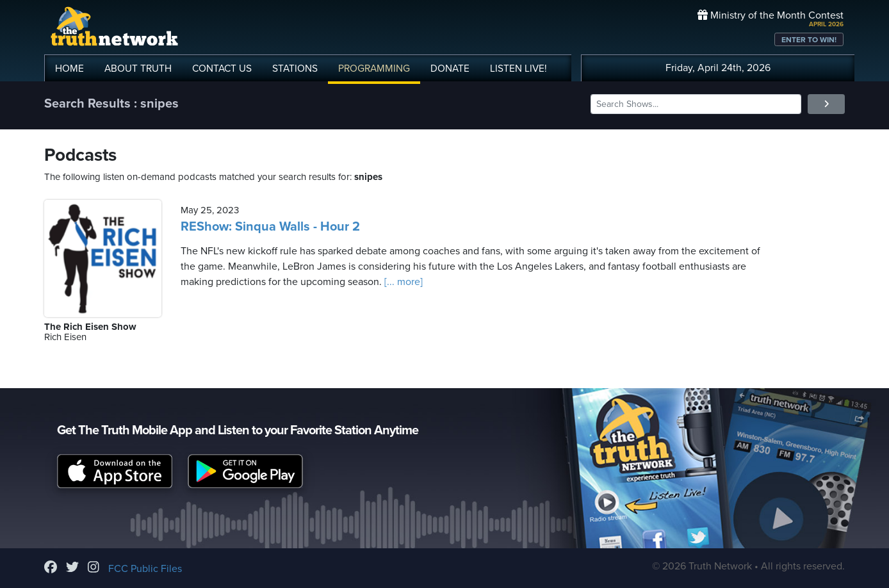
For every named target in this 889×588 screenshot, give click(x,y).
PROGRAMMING (374, 69)
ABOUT (138, 69)
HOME (69, 69)
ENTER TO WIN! (809, 40)
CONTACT (222, 69)
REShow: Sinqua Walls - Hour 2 (270, 227)
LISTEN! (518, 69)
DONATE (450, 69)
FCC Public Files (145, 569)
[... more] (402, 282)
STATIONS (295, 69)
